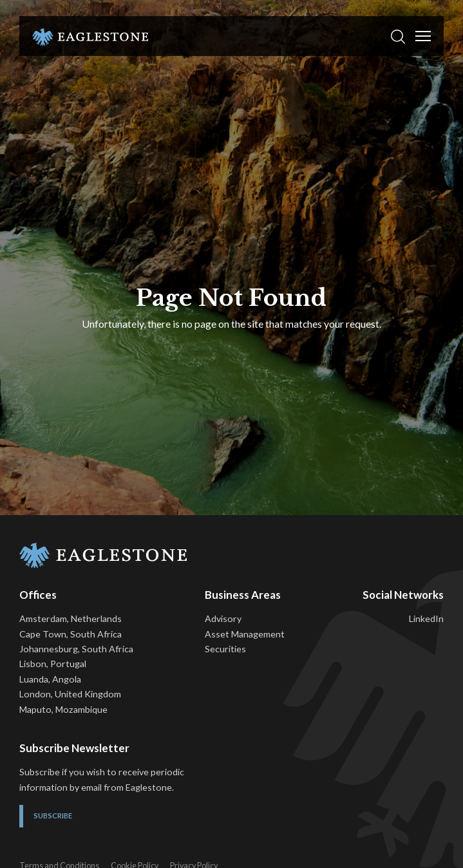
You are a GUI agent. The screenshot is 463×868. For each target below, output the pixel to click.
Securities (225, 649)
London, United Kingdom (70, 694)
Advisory (223, 618)
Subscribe (53, 816)
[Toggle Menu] (423, 36)
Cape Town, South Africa (71, 634)
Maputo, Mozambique (63, 709)
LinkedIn (426, 618)
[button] (398, 36)
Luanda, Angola (50, 679)
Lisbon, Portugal (53, 664)
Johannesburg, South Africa (76, 649)
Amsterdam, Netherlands (71, 618)
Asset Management (245, 634)
